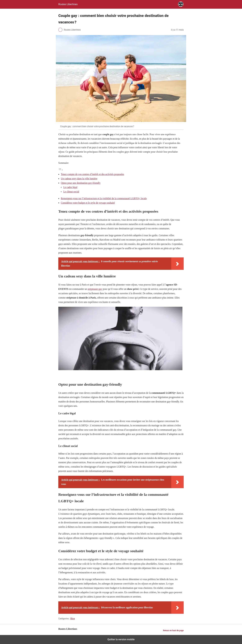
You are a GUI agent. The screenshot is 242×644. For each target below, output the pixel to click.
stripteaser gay (95, 289)
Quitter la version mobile (121, 639)
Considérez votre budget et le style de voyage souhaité (88, 203)
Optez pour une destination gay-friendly (81, 183)
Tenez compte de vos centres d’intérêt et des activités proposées (92, 174)
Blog (73, 619)
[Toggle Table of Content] (61, 170)
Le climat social (71, 192)
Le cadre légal (70, 187)
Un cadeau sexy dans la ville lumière (79, 179)
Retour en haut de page (173, 630)
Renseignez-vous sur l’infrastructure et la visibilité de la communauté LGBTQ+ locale (104, 198)
